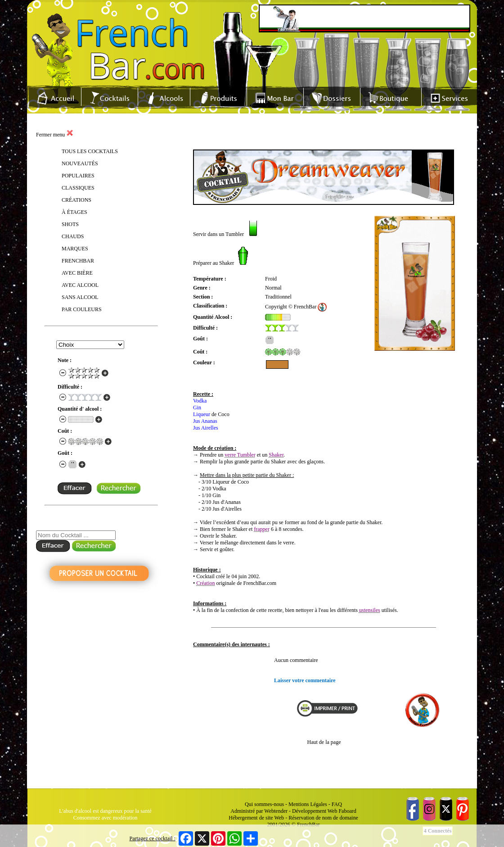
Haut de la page (324, 742)
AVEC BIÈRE (77, 273)
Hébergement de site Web (256, 818)
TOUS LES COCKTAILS (90, 151)
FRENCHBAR (78, 261)
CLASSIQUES (78, 188)
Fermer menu (55, 135)
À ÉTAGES (74, 212)
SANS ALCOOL (80, 297)
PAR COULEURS (82, 309)
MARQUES (75, 249)
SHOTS (70, 224)
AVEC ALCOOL (80, 285)
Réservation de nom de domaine (323, 818)
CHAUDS (73, 236)
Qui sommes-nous (264, 804)
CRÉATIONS (76, 200)
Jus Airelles (206, 428)
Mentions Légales (308, 804)
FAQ (337, 804)
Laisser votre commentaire (305, 680)
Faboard (347, 811)
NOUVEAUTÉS (80, 163)
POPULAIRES (78, 176)
